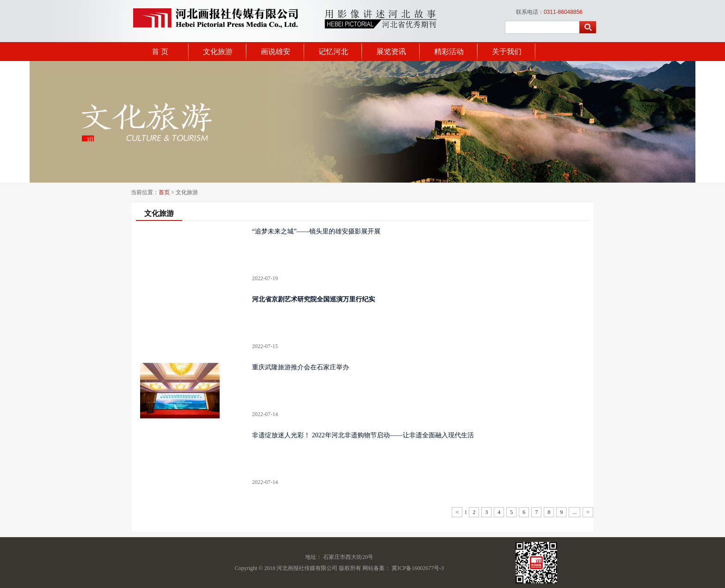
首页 (164, 192)
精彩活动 (449, 52)
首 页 (160, 52)
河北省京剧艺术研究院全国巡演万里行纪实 (313, 299)
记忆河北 (333, 52)
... (574, 512)
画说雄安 (276, 52)
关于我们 (507, 52)
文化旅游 (218, 52)
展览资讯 (391, 52)
